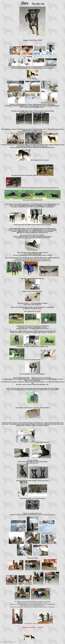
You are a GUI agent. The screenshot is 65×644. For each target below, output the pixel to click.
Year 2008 (40, 627)
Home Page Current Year (29, 627)
